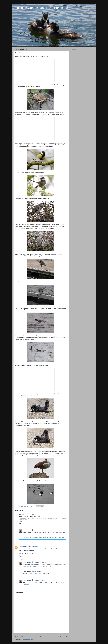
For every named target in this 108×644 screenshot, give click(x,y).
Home (41, 636)
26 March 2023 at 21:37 (32, 514)
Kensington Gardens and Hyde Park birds (40, 8)
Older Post (63, 636)
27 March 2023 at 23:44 (40, 580)
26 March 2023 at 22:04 (40, 530)
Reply (20, 524)
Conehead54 (22, 547)
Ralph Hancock (27, 530)
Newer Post (19, 636)
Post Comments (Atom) (28, 640)
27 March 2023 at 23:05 (36, 571)
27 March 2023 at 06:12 (40, 562)
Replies (23, 527)
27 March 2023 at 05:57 (32, 547)
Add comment (19, 593)
